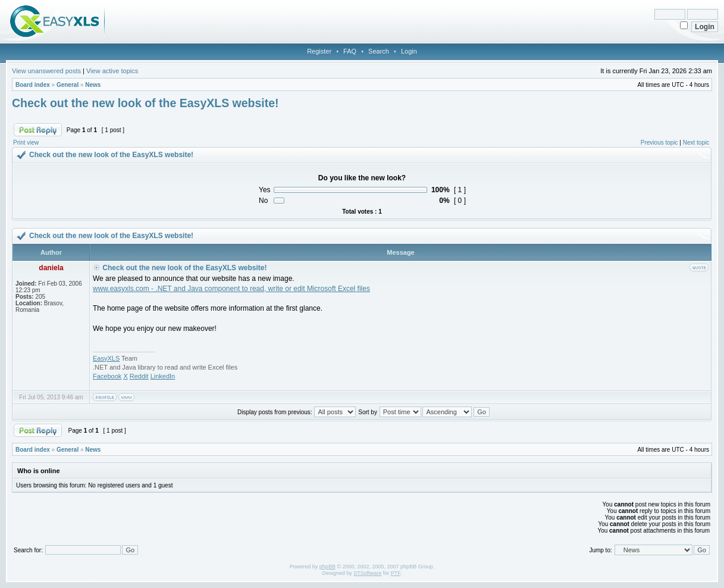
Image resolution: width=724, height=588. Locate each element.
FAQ (350, 51)
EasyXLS (106, 358)
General (68, 85)
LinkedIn (163, 376)
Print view (26, 143)
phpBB (327, 567)
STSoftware (367, 573)
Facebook (107, 376)
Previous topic (659, 143)
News (93, 85)
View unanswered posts (46, 71)
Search (379, 51)
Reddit (139, 376)
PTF (396, 573)
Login (409, 51)
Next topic (696, 143)
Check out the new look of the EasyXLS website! (145, 103)
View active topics (112, 71)
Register (319, 51)
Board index (33, 85)
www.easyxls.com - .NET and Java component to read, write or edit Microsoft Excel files (231, 289)
